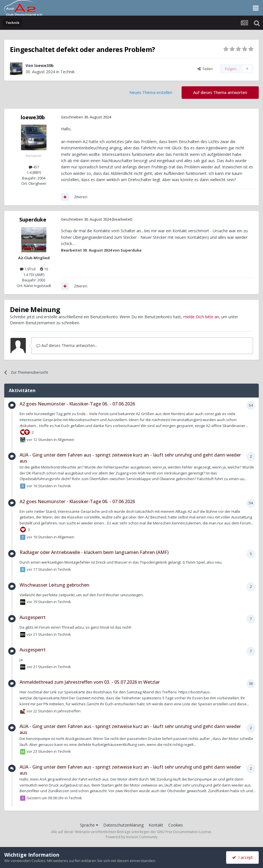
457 (34, 167)
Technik (68, 72)
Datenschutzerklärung (123, 825)
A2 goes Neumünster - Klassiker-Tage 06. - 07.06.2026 (77, 404)
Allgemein (66, 439)
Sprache (89, 825)
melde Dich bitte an (201, 317)
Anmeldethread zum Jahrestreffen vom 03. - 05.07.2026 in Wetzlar (90, 682)
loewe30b (44, 65)
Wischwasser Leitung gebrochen (54, 585)
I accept (242, 857)
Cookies (176, 825)
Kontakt (156, 825)
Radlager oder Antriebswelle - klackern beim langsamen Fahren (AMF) (94, 552)
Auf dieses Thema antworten (220, 92)
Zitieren (81, 197)
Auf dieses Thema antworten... (67, 345)
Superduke (33, 219)
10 (44, 269)
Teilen (205, 69)
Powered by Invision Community (132, 837)
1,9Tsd (28, 269)
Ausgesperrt (33, 617)
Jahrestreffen (69, 711)
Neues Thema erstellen (151, 92)
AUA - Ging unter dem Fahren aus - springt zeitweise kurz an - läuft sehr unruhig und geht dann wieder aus (130, 458)
